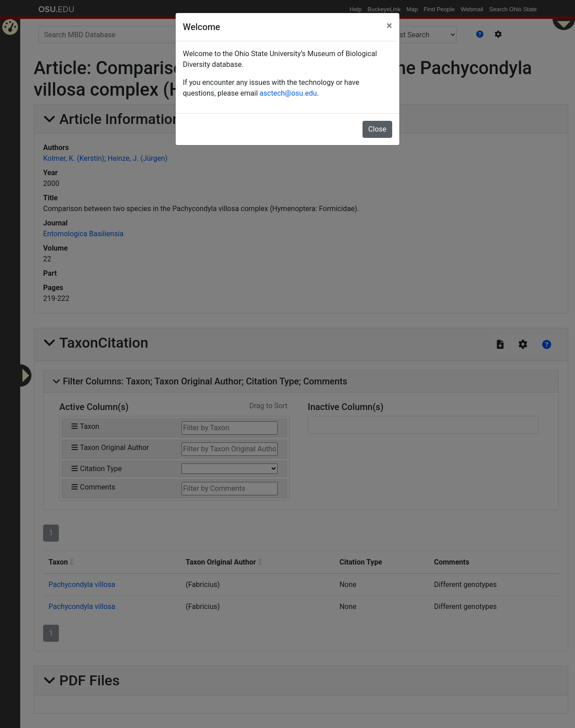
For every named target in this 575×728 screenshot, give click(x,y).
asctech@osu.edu (288, 93)
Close (377, 129)
